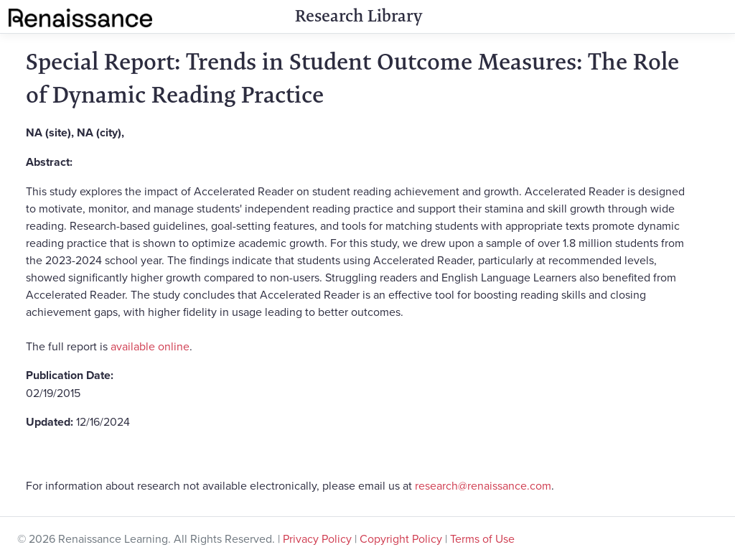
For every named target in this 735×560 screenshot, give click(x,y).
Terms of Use (482, 538)
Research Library (359, 16)
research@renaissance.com (483, 485)
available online (150, 346)
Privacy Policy (317, 538)
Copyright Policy (401, 538)
